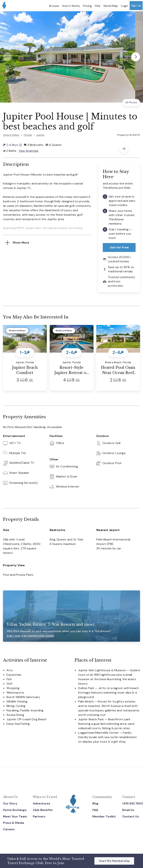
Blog (95, 803)
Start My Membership (114, 861)
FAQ (95, 810)
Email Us (128, 810)
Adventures (42, 803)
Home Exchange (15, 810)
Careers (9, 829)
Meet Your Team (15, 816)
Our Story (10, 803)
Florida (28, 135)
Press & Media (13, 823)
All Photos (131, 102)
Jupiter (40, 135)
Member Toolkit (104, 816)
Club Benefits (43, 810)
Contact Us (131, 816)
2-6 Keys (12, 145)
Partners (39, 816)
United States (11, 135)
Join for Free (119, 248)
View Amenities (29, 151)
